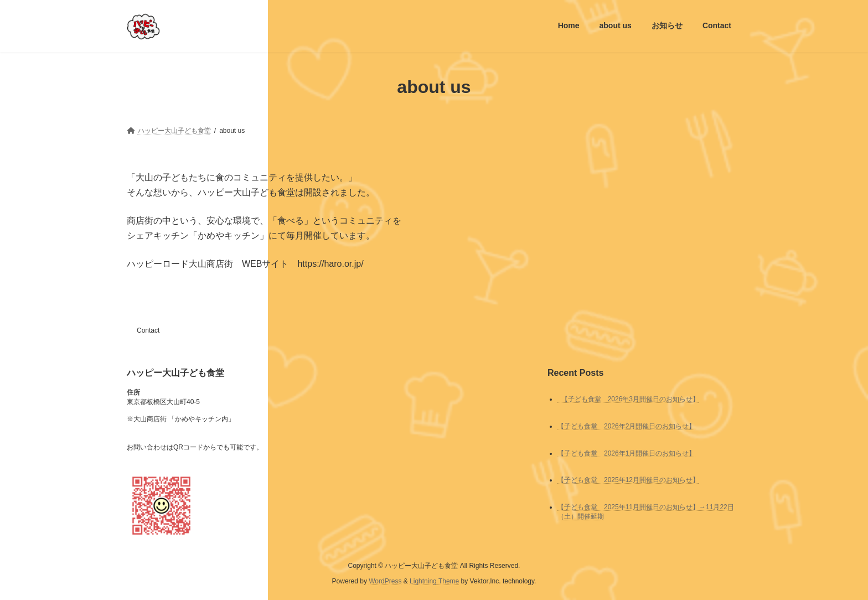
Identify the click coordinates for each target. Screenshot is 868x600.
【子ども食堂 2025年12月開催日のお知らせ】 (628, 480)
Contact (148, 330)
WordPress (385, 581)
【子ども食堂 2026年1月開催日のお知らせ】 (626, 453)
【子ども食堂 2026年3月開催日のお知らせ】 (628, 399)
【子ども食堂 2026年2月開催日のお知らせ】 (626, 426)
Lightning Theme (434, 581)
